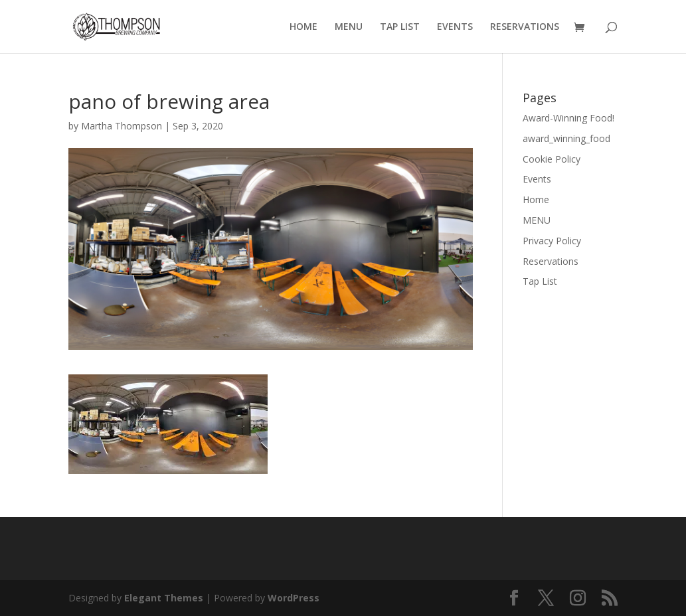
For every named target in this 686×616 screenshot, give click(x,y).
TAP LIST (400, 27)
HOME (303, 27)
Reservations (551, 261)
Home (536, 199)
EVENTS (455, 27)
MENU (349, 27)
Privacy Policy (552, 241)
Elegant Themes (164, 598)
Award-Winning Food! (568, 118)
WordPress (294, 598)
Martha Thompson (122, 126)
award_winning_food (566, 138)
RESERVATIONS (525, 27)
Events (537, 179)
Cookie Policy (552, 159)
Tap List (540, 281)
